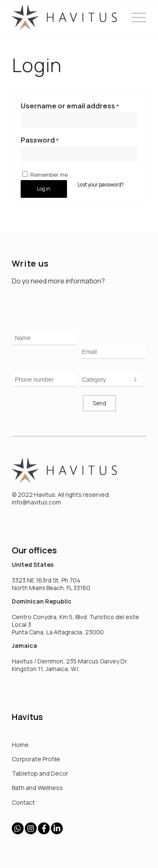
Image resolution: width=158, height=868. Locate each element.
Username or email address (70, 106)
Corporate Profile (36, 759)
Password (40, 140)
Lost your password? (101, 185)
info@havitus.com (36, 502)
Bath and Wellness (37, 788)
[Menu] (135, 17)
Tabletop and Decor (40, 773)
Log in (44, 189)
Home (20, 745)
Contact (23, 802)
